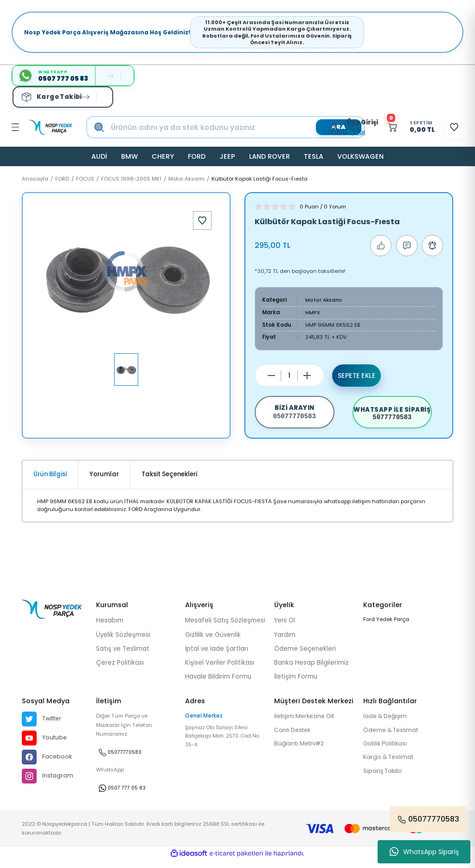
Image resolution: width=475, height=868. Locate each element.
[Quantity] (289, 375)
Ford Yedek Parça (386, 626)
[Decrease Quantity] (271, 376)
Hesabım (110, 627)
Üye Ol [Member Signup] (339, 132)
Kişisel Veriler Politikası (220, 670)
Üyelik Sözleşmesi (123, 641)
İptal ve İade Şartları (217, 655)
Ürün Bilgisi (50, 481)
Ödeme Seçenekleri (305, 655)
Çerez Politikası (120, 670)
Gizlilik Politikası (387, 751)
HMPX (313, 312)
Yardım (285, 641)
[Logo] (51, 127)
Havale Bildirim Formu (218, 683)
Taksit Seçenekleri (169, 481)
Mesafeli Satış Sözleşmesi (225, 627)
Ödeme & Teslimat (393, 737)
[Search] (235, 127)
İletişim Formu (296, 683)
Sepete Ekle (357, 376)
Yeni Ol (285, 627)
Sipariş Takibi (383, 780)
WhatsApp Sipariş (424, 852)
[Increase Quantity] (307, 376)
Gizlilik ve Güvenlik (213, 641)
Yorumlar (104, 481)
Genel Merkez (204, 723)
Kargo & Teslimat (390, 765)
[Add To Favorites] (202, 220)
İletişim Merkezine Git (307, 723)
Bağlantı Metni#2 (301, 751)
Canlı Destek (294, 737)
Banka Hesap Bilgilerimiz (311, 670)
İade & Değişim (387, 723)
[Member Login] (321, 127)
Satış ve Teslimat (123, 655)
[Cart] (399, 127)
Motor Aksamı (324, 300)
